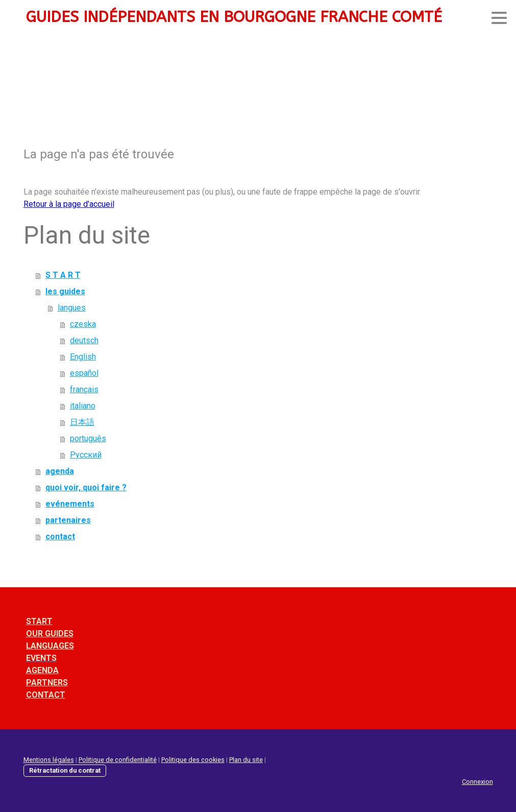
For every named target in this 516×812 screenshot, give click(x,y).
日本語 (82, 422)
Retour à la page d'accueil (69, 204)
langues (72, 308)
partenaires (68, 520)
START (39, 621)
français (84, 389)
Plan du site (246, 760)
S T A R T (63, 275)
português (88, 438)
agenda (60, 471)
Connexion (477, 782)
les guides (65, 291)
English (83, 357)
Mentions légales (49, 760)
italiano (83, 406)
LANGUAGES (50, 646)
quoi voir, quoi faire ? (86, 487)
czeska (83, 324)
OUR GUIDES (50, 634)
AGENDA (42, 670)
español (84, 373)
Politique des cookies (193, 760)
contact (60, 536)
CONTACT (46, 695)
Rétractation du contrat (65, 770)
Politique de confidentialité (118, 760)
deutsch (84, 340)
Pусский (86, 455)
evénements (70, 504)
